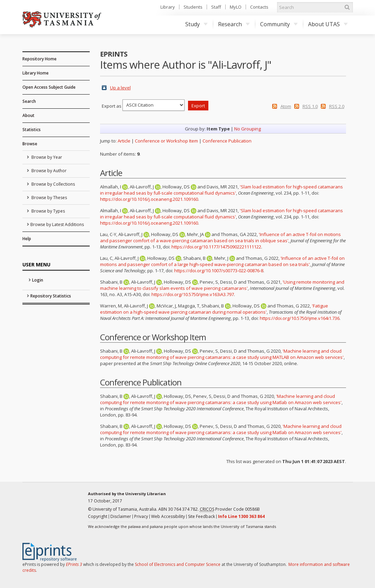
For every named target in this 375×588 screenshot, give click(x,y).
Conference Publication (227, 141)
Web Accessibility (168, 516)
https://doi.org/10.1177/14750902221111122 (216, 247)
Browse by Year (46, 157)
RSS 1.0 (310, 106)
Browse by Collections (53, 184)
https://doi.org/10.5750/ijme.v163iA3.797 (193, 294)
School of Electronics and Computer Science (178, 564)
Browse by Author (48, 171)
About (28, 115)
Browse (30, 144)
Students (193, 7)
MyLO (236, 7)
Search (29, 101)
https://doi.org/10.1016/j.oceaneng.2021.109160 (149, 199)
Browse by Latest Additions (57, 224)
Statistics (32, 130)
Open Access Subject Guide (49, 87)
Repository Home (40, 59)
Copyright (98, 516)
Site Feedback (201, 516)
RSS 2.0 (337, 106)
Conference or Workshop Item (166, 141)
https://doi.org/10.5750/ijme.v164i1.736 (300, 318)
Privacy (141, 516)
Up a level (120, 88)
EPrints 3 (74, 564)
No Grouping (248, 129)
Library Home (36, 73)
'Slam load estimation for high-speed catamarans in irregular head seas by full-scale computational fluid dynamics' (221, 190)
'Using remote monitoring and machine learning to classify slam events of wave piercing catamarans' (222, 285)
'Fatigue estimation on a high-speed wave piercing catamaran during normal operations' (214, 309)
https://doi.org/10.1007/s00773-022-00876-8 (219, 271)
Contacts (259, 7)
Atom (286, 106)
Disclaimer (121, 516)
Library (168, 7)
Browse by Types (48, 211)
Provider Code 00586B (230, 509)
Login (38, 280)
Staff (216, 7)
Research (234, 24)
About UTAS (328, 24)
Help (27, 239)
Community (279, 24)
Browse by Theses (49, 198)
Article (124, 141)
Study (196, 24)
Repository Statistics (51, 296)
